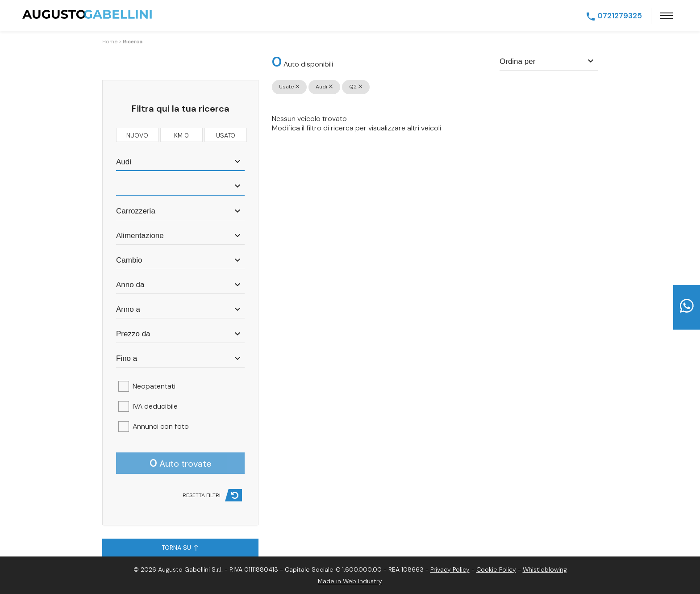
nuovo (137, 134)
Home (110, 42)
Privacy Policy (450, 569)
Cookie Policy (496, 569)
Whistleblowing (545, 569)
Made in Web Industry (350, 581)
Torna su (180, 548)
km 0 (181, 134)
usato (226, 134)
